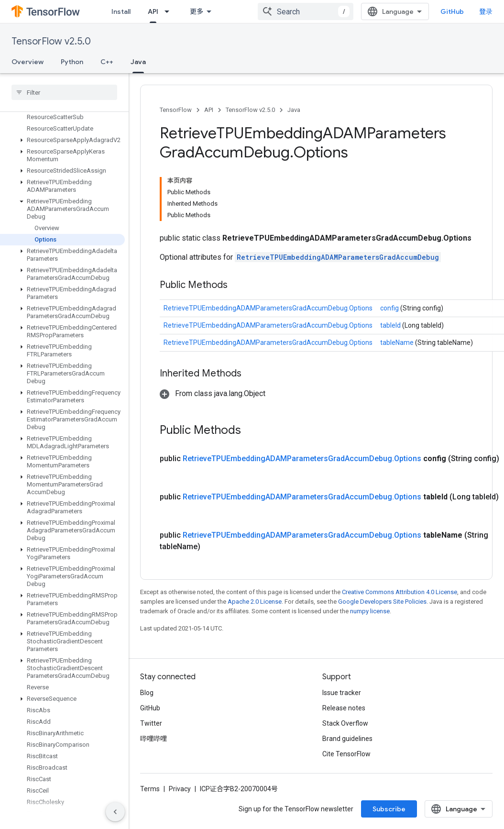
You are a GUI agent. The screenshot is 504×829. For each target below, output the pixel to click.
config (390, 308)
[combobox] (306, 11)
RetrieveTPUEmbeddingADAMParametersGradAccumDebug (338, 257)
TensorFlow (176, 110)
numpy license (370, 611)
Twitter (151, 723)
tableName (398, 343)
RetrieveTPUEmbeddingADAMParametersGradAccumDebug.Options (268, 308)
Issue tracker (342, 693)
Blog (147, 693)
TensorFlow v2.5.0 (51, 41)
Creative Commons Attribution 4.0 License (400, 592)
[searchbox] (64, 92)
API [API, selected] (153, 11)
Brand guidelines (347, 739)
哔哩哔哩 (153, 739)
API (209, 110)
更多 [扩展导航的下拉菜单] (197, 11)
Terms (150, 789)
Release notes (344, 708)
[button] (62, 140)
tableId (391, 325)
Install (121, 11)
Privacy (180, 789)
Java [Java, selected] (138, 62)
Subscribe (389, 809)
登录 (486, 11)
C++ (107, 62)
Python (72, 62)
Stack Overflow (345, 723)
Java (294, 110)
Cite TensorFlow (346, 754)
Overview (27, 62)
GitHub (452, 11)
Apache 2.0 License (255, 602)
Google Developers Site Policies (382, 602)
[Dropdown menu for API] (170, 11)
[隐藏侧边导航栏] (115, 812)
